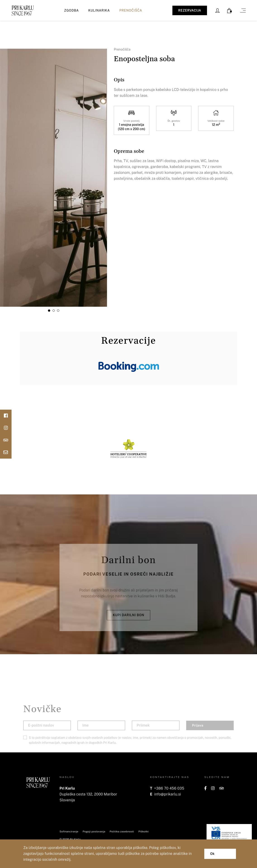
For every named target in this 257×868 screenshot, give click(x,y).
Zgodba (72, 10)
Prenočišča (131, 10)
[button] (49, 311)
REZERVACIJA (190, 10)
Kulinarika (99, 10)
